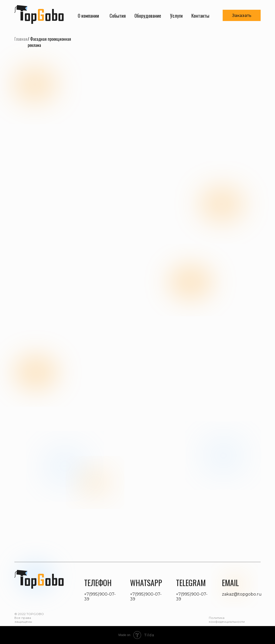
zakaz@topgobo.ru (242, 594)
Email (230, 583)
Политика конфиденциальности (227, 620)
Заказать (242, 16)
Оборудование (148, 15)
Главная (21, 39)
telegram (191, 583)
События (118, 15)
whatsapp (146, 583)
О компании (88, 15)
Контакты (200, 15)
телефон (98, 583)
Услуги (176, 15)
